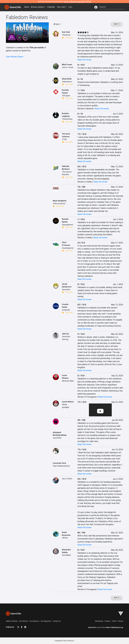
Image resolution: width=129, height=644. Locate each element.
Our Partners (23, 621)
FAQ (72, 7)
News (27, 7)
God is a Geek (67, 67)
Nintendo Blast (68, 381)
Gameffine (57, 438)
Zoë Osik (66, 32)
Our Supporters (46, 621)
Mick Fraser (67, 65)
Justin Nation (68, 402)
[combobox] (112, 7)
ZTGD (64, 139)
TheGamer (66, 35)
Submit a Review (12, 621)
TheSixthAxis (67, 119)
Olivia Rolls (67, 79)
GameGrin (66, 290)
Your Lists (63, 7)
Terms (114, 621)
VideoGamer (67, 82)
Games (39, 7)
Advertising (99, 621)
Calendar (53, 7)
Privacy (121, 621)
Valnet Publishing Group (114, 627)
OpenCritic (92, 627)
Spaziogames (67, 225)
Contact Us (57, 621)
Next (117, 24)
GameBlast (66, 555)
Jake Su (65, 334)
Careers (107, 621)
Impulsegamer (68, 248)
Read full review (84, 60)
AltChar (65, 538)
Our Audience (34, 621)
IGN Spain (66, 96)
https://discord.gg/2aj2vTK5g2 (78, 2)
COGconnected (59, 204)
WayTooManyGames (61, 466)
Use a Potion (67, 479)
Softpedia (66, 310)
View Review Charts (15, 57)
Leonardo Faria (59, 463)
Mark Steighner (60, 201)
